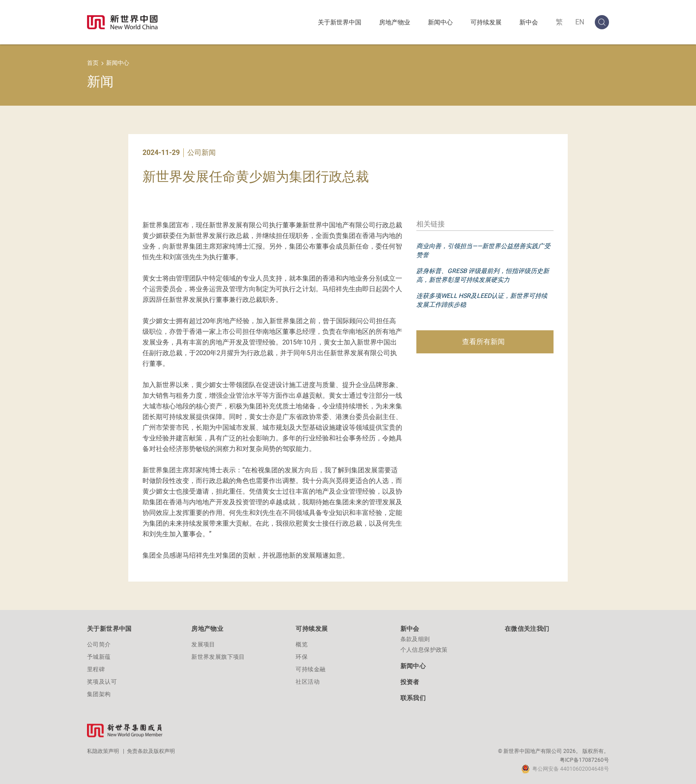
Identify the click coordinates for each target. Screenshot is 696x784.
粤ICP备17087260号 (584, 760)
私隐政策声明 (103, 751)
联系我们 (413, 698)
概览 (302, 644)
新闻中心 (440, 22)
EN (580, 22)
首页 (93, 63)
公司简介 (99, 644)
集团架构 (99, 694)
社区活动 (308, 682)
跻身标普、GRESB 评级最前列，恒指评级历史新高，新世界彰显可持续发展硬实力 (483, 275)
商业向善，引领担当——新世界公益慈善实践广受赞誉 (483, 250)
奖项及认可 (102, 682)
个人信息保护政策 (424, 650)
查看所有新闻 (483, 342)
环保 (302, 657)
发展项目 (203, 644)
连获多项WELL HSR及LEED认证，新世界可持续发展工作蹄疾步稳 (482, 300)
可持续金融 (310, 669)
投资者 (410, 682)
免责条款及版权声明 (151, 751)
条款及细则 (415, 639)
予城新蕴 (99, 657)
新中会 (529, 22)
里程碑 (96, 669)
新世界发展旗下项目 (218, 657)
